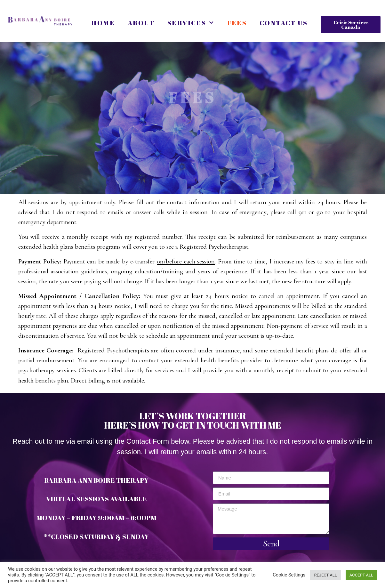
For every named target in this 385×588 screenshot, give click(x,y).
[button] (351, 25)
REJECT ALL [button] (325, 575)
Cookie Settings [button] (289, 575)
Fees (237, 23)
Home (103, 23)
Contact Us (284, 23)
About (141, 23)
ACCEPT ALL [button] (361, 575)
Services (191, 23)
